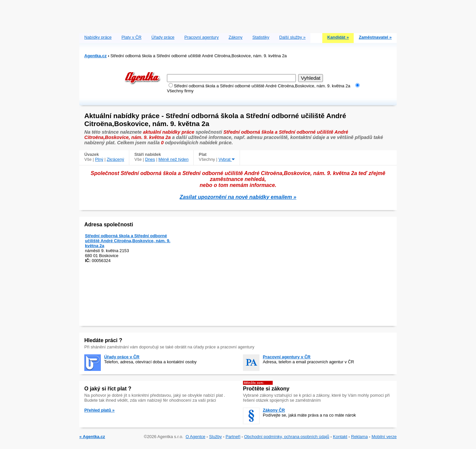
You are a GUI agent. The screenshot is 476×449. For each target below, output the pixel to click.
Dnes (150, 159)
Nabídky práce (98, 37)
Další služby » (293, 37)
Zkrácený (116, 159)
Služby (216, 437)
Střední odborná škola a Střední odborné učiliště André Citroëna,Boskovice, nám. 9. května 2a (128, 241)
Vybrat (227, 159)
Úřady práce (163, 37)
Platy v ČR (132, 37)
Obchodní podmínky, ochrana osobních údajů (287, 437)
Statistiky (261, 37)
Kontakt (340, 437)
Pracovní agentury (202, 37)
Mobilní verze (384, 437)
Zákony (236, 37)
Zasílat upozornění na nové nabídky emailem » (238, 197)
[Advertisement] (238, 15)
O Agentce (195, 437)
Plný (99, 159)
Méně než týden (173, 159)
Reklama (359, 437)
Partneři (233, 437)
